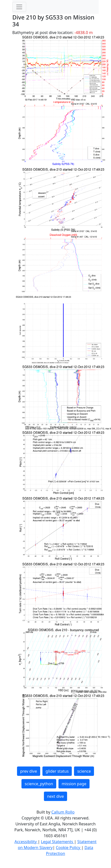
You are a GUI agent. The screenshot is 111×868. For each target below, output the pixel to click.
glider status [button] (57, 771)
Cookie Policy (68, 848)
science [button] (84, 771)
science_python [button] (39, 784)
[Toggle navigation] (19, 7)
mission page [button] (74, 784)
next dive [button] (55, 796)
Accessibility (26, 842)
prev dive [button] (29, 771)
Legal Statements (57, 842)
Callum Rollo (63, 812)
